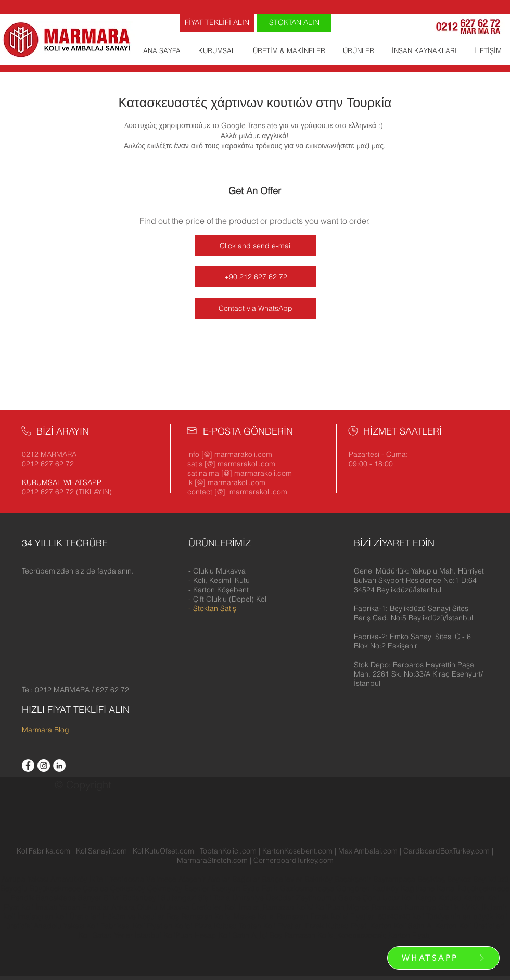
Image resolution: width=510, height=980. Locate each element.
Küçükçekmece (484, 888)
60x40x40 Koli (401, 917)
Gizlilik (449, 907)
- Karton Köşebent (219, 590)
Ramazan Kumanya (404, 907)
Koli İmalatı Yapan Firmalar (65, 907)
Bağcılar (247, 879)
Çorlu (372, 898)
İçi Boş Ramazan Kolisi (297, 935)
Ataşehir (193, 879)
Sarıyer (91, 898)
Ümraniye (249, 898)
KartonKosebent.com (297, 851)
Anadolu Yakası (59, 926)
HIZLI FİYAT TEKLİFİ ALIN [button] (76, 710)
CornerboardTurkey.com (294, 860)
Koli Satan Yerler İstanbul (120, 935)
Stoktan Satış (215, 608)
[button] (419, 580)
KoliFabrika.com (43, 851)
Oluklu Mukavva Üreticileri (180, 907)
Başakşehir (354, 879)
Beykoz (460, 879)
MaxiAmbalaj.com (369, 851)
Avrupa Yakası (25, 879)
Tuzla (222, 898)
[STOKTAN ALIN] (294, 23)
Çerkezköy (129, 888)
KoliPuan (330, 907)
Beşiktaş (431, 879)
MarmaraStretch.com (212, 860)
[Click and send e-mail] (256, 246)
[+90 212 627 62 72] (256, 277)
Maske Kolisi (254, 917)
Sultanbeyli (142, 898)
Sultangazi (180, 898)
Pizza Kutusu (215, 926)
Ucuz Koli (398, 898)
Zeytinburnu (316, 898)
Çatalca (97, 888)
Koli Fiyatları (152, 926)
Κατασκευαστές (361, 935)
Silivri (113, 898)
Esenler (197, 888)
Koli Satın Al (238, 935)
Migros (358, 907)
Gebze (350, 898)
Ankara (123, 907)
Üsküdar (281, 898)
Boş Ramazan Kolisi (200, 917)
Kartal (447, 888)
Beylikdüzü (491, 879)
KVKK (471, 907)
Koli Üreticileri (79, 917)
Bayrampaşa (395, 879)
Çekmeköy (166, 888)
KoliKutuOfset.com (163, 851)
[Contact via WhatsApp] (256, 308)
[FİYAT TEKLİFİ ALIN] (217, 23)
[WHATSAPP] (443, 958)
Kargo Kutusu (438, 898)
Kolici (184, 926)
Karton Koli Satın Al (401, 926)
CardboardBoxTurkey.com (447, 851)
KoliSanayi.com (101, 851)
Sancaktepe (57, 898)
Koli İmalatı (243, 907)
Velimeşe (162, 879)
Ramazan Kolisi (288, 907)
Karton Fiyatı (409, 935)
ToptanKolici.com (228, 851)
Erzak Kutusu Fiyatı (336, 926)
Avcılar (220, 879)
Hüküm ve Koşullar (133, 917)
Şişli (206, 898)
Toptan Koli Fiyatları (271, 926)
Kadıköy (386, 888)
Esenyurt (227, 888)
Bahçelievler (283, 879)
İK (485, 907)
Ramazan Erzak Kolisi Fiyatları (326, 917)
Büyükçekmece (56, 888)
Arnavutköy (70, 879)
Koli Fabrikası (109, 926)
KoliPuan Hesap (190, 935)
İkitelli (100, 879)
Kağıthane (419, 888)
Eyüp (252, 888)
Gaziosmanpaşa (308, 888)
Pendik (23, 898)
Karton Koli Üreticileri (470, 926)
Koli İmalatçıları (28, 917)
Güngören (354, 888)
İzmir (499, 907)
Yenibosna (128, 879)
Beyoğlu (15, 888)
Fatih (271, 888)
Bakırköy (320, 879)
